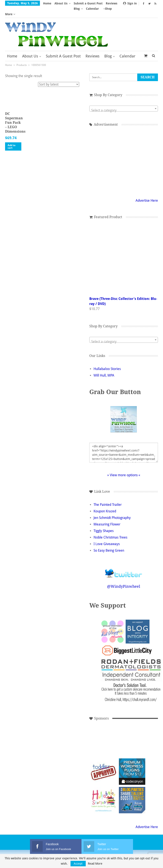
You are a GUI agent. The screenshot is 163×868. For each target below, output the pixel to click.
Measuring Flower (107, 514)
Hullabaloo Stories (107, 358)
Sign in (130, 3)
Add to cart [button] (12, 136)
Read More (95, 864)
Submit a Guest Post (63, 46)
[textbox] (124, 100)
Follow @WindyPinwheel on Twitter (124, 560)
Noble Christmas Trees (110, 527)
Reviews (92, 46)
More (79, 3)
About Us (61, 3)
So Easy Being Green (109, 540)
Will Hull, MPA (104, 365)
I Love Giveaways (107, 533)
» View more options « (124, 465)
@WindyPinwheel (124, 576)
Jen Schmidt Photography (112, 507)
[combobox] (124, 98)
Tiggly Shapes (104, 520)
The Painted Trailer (108, 494)
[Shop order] (59, 74)
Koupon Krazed (105, 501)
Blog (108, 46)
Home (47, 3)
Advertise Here (147, 190)
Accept (78, 864)
